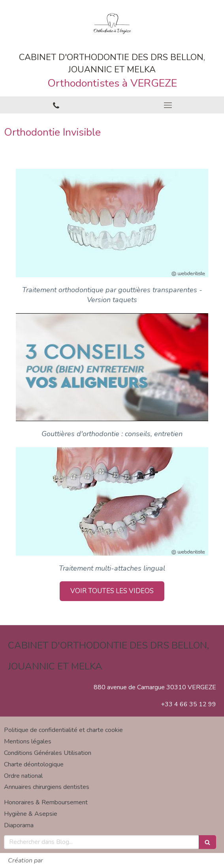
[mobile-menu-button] (168, 105)
